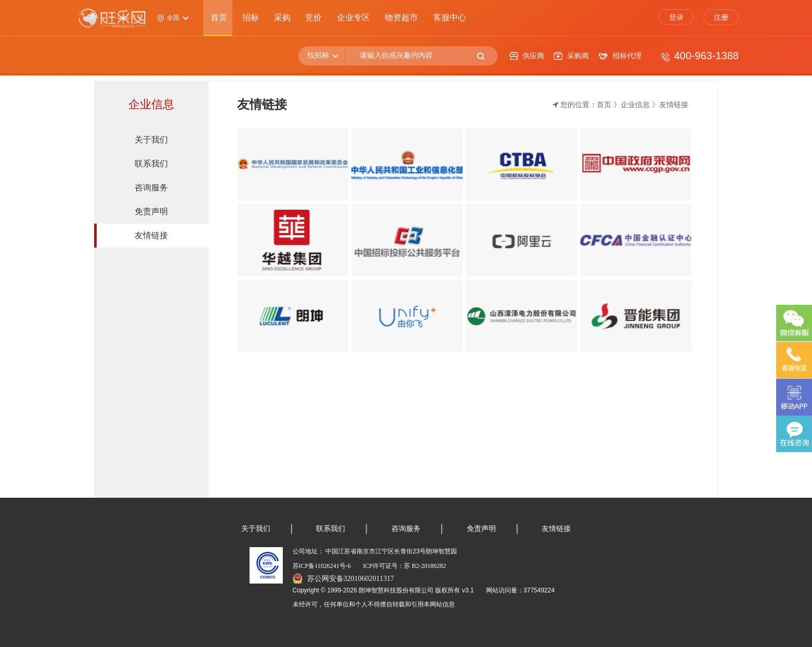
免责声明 (481, 529)
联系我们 (331, 529)
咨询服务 (406, 529)
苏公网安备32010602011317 (351, 579)
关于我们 (256, 529)
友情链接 (556, 529)
